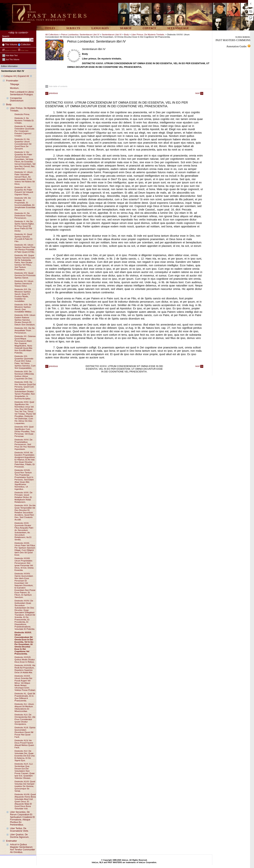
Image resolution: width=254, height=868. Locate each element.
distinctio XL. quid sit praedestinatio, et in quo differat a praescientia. (25, 697)
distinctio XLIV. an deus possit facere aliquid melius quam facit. (24, 744)
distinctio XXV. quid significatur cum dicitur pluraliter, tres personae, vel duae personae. (25, 431)
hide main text (10, 56)
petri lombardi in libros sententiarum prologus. (22, 93)
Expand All (23, 76)
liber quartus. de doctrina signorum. (20, 836)
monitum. (15, 88)
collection (25, 45)
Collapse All (10, 76)
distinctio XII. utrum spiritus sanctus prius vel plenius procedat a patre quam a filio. (25, 248)
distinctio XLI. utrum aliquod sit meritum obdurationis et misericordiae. (24, 708)
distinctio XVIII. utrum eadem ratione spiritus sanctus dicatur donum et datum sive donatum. (25, 320)
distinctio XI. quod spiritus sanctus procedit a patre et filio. (23, 238)
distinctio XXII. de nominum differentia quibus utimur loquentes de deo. (24, 375)
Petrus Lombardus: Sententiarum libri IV (80, 34)
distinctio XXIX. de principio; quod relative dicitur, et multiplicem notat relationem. (23, 497)
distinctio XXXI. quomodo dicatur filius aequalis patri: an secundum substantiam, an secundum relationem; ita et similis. (24, 531)
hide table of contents (56, 86)
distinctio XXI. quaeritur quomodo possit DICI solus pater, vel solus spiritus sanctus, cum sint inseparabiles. (25, 362)
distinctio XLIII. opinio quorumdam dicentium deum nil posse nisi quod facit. (25, 732)
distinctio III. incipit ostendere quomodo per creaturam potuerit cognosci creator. (24, 131)
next (199, 93)
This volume (11, 45)
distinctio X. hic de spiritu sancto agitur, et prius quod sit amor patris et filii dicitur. (24, 226)
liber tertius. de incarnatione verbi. (19, 830)
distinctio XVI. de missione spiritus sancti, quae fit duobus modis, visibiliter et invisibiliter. (23, 295)
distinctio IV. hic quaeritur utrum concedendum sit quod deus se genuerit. (23, 144)
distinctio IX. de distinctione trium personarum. (23, 215)
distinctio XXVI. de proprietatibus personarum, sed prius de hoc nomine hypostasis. (25, 444)
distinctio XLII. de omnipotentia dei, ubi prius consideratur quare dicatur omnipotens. (25, 719)
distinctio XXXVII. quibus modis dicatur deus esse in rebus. (25, 659)
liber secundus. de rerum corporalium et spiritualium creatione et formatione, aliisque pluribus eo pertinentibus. (22, 818)
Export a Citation (10, 51)
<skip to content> (18, 33)
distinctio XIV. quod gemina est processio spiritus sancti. (25, 275)
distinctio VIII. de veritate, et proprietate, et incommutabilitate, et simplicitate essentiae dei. (25, 204)
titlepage (15, 84)
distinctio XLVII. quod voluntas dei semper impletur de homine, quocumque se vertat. (25, 786)
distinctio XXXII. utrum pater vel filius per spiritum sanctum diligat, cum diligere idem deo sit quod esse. (25, 549)
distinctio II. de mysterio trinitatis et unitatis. (24, 120)
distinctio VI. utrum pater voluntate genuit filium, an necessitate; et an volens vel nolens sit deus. (25, 178)
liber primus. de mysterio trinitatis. (148, 34)
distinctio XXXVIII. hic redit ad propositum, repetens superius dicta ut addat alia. (25, 669)
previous (52, 93)
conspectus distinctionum (17, 99)
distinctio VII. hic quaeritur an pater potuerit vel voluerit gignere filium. (24, 191)
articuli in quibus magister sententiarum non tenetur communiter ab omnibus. (22, 848)
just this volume (11, 60)
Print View (23, 51)
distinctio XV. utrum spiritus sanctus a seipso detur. (24, 283)
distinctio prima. (22, 114)
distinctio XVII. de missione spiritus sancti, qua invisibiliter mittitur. (23, 308)
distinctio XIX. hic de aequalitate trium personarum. (25, 330)
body (9, 104)
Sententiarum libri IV (112, 34)
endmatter (12, 841)
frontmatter (12, 81)
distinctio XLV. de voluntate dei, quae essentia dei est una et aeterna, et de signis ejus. (24, 756)
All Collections (52, 34)
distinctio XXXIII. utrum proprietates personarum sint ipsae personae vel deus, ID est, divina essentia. (24, 564)
